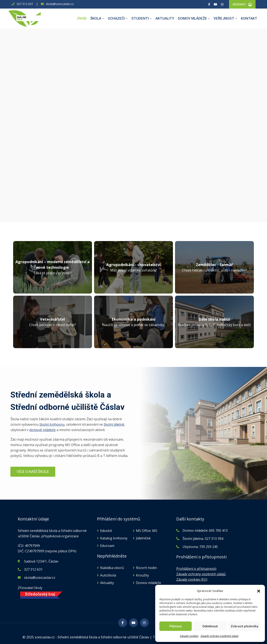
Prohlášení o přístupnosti (196, 569)
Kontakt (249, 18)
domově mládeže (43, 430)
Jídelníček (143, 538)
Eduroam (107, 546)
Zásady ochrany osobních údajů (219, 636)
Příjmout (176, 626)
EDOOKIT (239, 4)
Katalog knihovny (114, 538)
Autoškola (108, 575)
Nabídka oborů (112, 568)
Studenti (140, 18)
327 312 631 (25, 4)
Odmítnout (210, 626)
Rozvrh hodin (146, 568)
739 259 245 (208, 547)
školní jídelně (114, 424)
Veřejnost (224, 18)
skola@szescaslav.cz (60, 4)
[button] (259, 591)
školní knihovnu (52, 424)
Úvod (82, 18)
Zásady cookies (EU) (192, 579)
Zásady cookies (189, 636)
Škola (96, 18)
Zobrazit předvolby (244, 626)
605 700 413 (218, 530)
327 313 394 (214, 539)
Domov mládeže (192, 18)
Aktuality (165, 18)
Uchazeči (116, 18)
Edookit (106, 531)
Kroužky (142, 575)
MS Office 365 (147, 531)
